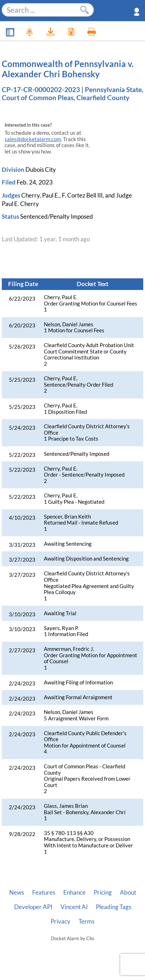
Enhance (74, 893)
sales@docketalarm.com (33, 139)
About (128, 893)
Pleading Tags (114, 907)
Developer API (33, 907)
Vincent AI (74, 907)
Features (44, 893)
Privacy (60, 921)
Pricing (103, 893)
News (17, 893)
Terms (86, 921)
